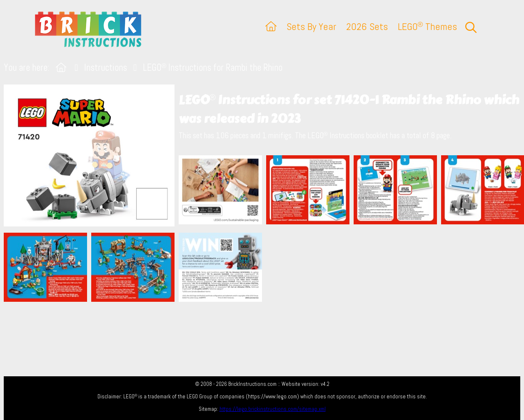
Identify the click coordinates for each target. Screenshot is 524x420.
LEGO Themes (427, 26)
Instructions (106, 68)
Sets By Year (311, 26)
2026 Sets (367, 26)
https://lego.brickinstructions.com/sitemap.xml (273, 409)
